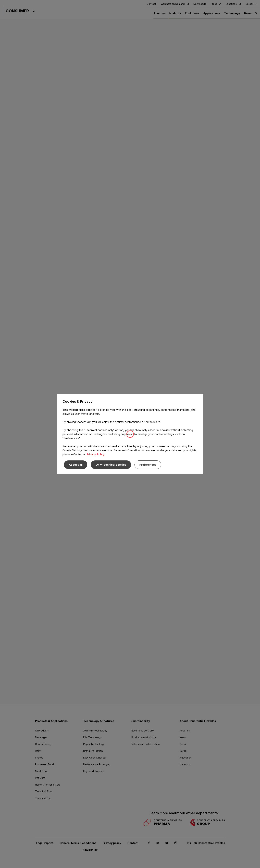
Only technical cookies (111, 465)
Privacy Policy (95, 454)
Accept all (76, 465)
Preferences (148, 465)
